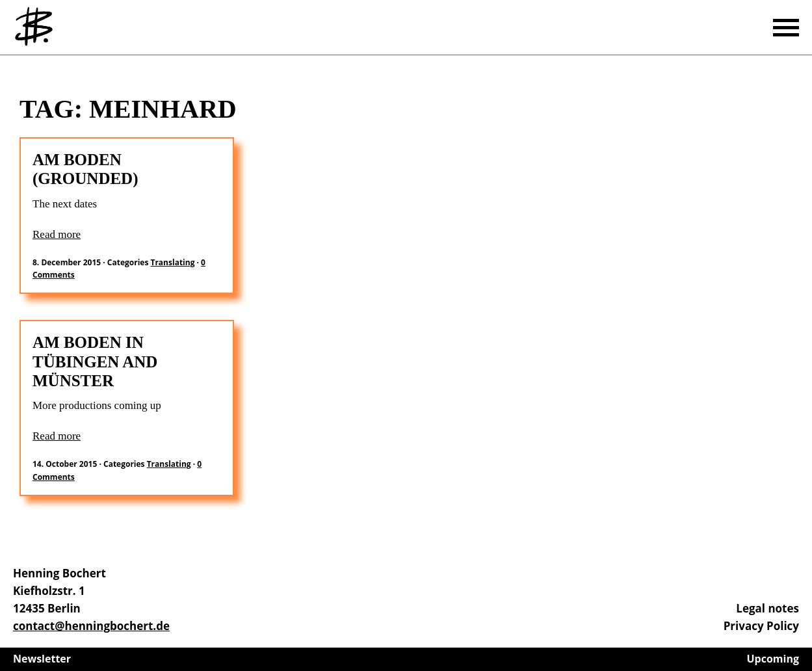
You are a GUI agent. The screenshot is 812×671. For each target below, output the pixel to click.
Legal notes (767, 608)
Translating (172, 262)
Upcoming (773, 659)
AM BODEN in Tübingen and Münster (95, 361)
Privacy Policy (761, 626)
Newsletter (42, 659)
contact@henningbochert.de (91, 626)
